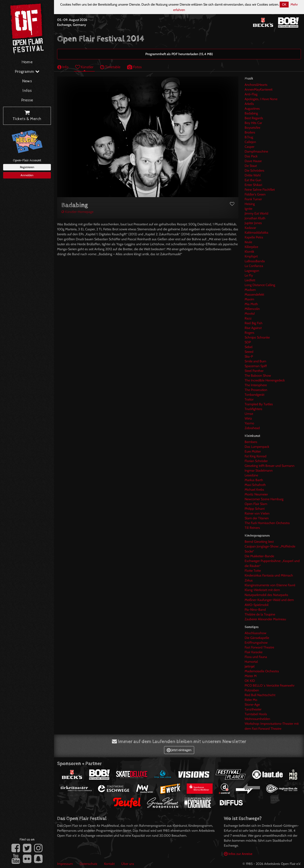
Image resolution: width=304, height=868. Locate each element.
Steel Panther (254, 371)
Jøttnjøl (250, 666)
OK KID (250, 681)
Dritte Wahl (253, 175)
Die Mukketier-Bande (259, 556)
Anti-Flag (251, 94)
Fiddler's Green (255, 194)
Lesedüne (251, 475)
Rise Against (253, 328)
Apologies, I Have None (261, 99)
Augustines (252, 109)
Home (27, 62)
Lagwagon (252, 271)
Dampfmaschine (256, 151)
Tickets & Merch (27, 116)
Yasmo (249, 423)
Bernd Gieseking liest (259, 542)
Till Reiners (252, 528)
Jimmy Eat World (256, 213)
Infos (27, 91)
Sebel (249, 347)
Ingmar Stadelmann (259, 470)
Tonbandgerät (254, 395)
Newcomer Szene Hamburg (264, 499)
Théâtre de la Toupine (260, 614)
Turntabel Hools (256, 714)
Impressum (65, 864)
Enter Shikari (253, 185)
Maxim (249, 299)
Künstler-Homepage (77, 212)
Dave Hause (253, 161)
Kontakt (109, 864)
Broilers (250, 132)
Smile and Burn (255, 361)
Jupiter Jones (253, 223)
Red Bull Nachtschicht (260, 695)
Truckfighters (253, 409)
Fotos (134, 67)
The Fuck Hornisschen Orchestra (267, 523)
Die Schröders (254, 171)
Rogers (249, 333)
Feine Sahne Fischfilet (260, 190)
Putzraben (252, 690)
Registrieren (27, 167)
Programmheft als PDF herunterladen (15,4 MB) (179, 54)
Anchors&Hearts (256, 85)
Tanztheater (253, 709)
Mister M (251, 676)
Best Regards (254, 118)
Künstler (84, 67)
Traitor (249, 399)
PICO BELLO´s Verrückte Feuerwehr (270, 685)
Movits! (250, 314)
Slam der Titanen (257, 518)
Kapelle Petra (254, 237)
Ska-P (249, 356)
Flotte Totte (253, 571)
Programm (27, 72)
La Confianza (254, 266)
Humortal (251, 662)
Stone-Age (252, 705)
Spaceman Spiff (256, 366)
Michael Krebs (254, 490)
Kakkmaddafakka (256, 232)
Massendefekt (254, 294)
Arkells (249, 104)
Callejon (250, 142)
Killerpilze (251, 247)
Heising (250, 204)
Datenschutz (88, 864)
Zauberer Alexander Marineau (265, 619)
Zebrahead (252, 428)
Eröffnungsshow (256, 643)
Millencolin (252, 309)
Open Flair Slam (256, 504)
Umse (249, 414)
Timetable (110, 67)
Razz (248, 318)
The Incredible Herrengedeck (265, 380)
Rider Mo (251, 700)
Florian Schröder (256, 461)
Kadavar (250, 228)
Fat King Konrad (256, 456)
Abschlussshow (256, 633)
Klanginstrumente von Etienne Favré (270, 585)
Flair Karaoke (254, 652)
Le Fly (249, 275)
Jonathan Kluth (255, 218)
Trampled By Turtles (259, 404)
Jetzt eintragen (179, 750)
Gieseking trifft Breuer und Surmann (270, 466)
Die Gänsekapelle (257, 638)
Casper (249, 147)
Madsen (250, 290)
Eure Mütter (253, 451)
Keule (248, 242)
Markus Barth (254, 480)
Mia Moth (251, 304)
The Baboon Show (258, 376)
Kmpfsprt (251, 256)
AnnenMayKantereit (259, 89)
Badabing (251, 113)
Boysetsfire (252, 128)
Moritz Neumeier (256, 494)
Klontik (249, 252)
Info (63, 67)
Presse (27, 100)
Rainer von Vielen (257, 513)
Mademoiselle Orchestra (262, 671)
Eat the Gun (253, 180)
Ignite (248, 209)
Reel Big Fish (254, 323)
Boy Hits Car (253, 123)
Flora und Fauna (256, 657)
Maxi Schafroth (255, 485)
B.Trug (249, 137)
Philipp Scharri (255, 509)
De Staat (251, 166)
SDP (248, 342)
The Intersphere (256, 385)
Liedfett (250, 280)
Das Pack (251, 156)
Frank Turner (253, 199)
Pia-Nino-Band (255, 610)
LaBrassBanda (255, 261)
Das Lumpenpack (257, 447)
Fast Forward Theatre (259, 647)
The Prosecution (256, 390)
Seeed (249, 352)
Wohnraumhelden (257, 719)
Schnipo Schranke (257, 337)
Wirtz (248, 418)
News (27, 81)
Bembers (251, 442)
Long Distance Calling (260, 285)
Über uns (128, 864)
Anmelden (27, 175)
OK (284, 4)
